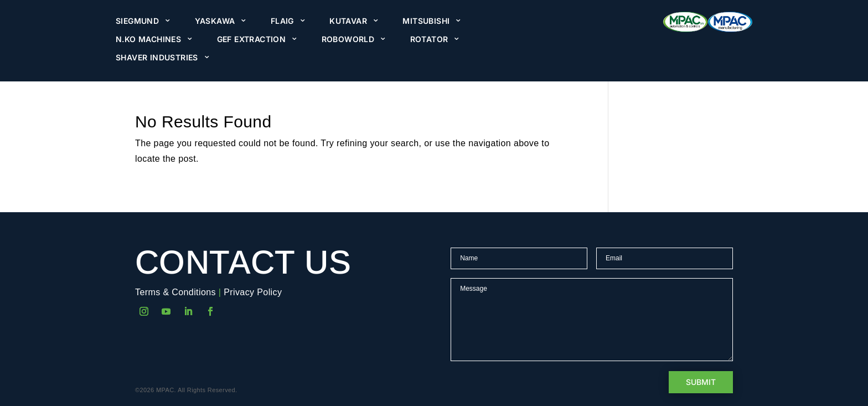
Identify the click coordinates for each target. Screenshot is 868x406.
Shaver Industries (157, 58)
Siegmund (137, 21)
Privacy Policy (253, 292)
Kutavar (348, 21)
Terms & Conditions (175, 292)
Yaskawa (215, 21)
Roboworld (348, 39)
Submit (701, 382)
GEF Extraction (252, 39)
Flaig (282, 21)
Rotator (429, 39)
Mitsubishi (426, 21)
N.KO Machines (148, 39)
